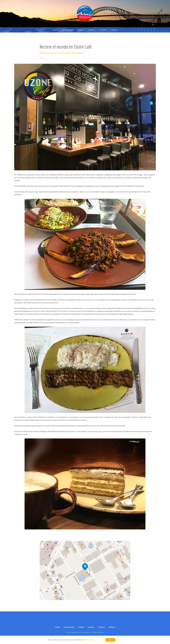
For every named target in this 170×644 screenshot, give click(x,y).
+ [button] (42, 544)
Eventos (92, 30)
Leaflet (97, 599)
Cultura (81, 30)
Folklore (115, 30)
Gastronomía (67, 30)
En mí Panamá (98, 632)
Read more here (88, 640)
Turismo (103, 30)
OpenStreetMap (111, 599)
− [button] (42, 547)
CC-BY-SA (127, 599)
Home (55, 30)
